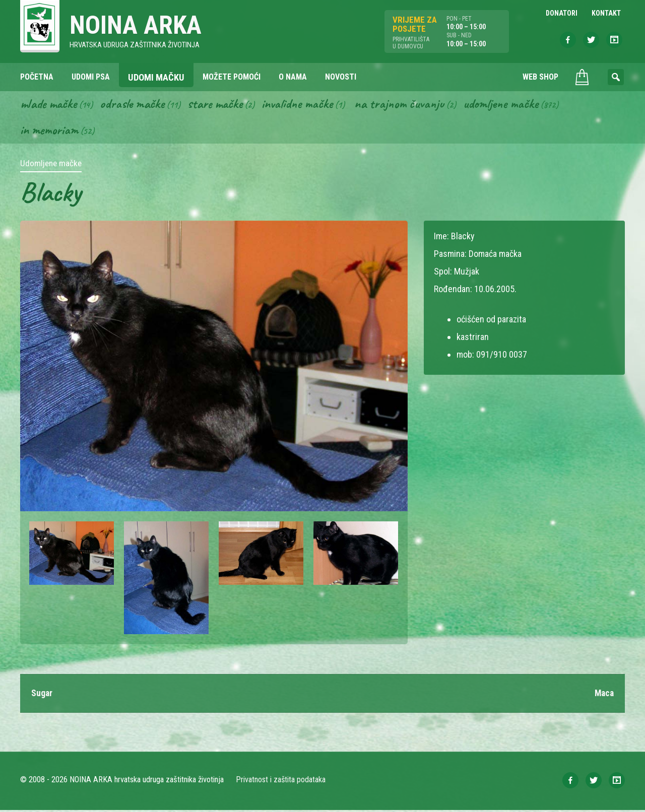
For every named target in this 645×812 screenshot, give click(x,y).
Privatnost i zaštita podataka (281, 782)
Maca (603, 695)
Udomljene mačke (512, 105)
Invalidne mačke (304, 105)
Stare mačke (220, 105)
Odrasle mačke (136, 105)
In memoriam (50, 131)
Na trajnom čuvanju (409, 105)
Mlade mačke (50, 105)
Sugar (42, 695)
